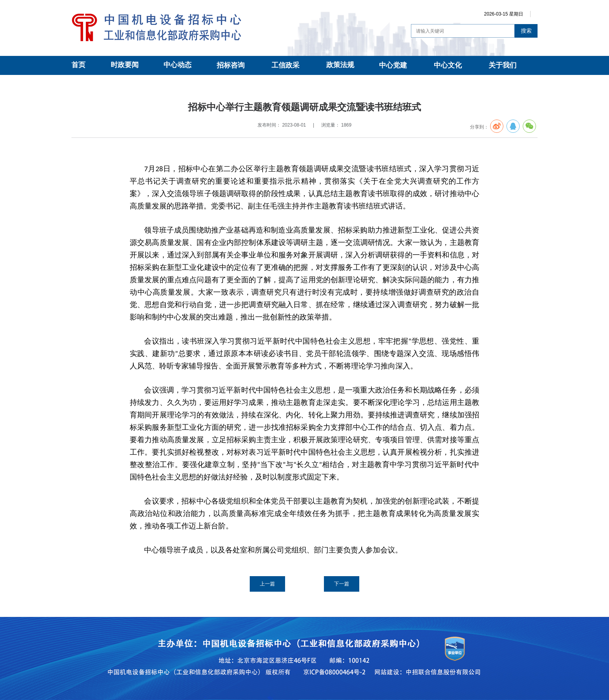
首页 (78, 65)
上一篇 (267, 584)
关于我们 (503, 65)
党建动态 (143, 84)
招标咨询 (231, 65)
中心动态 (177, 65)
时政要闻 (125, 65)
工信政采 (285, 65)
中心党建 (393, 65)
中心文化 (448, 65)
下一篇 (342, 584)
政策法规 (340, 65)
